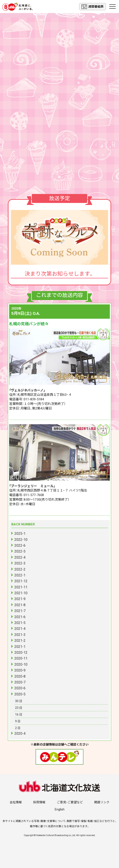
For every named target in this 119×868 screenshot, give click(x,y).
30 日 (19, 701)
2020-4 (20, 734)
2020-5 (20, 694)
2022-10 (21, 540)
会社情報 (16, 802)
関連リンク (102, 802)
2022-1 (20, 575)
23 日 (19, 708)
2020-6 (20, 688)
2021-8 (20, 605)
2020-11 (21, 658)
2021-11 (21, 587)
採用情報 (39, 802)
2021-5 (20, 623)
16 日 (19, 715)
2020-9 (20, 670)
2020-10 (21, 664)
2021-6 (20, 617)
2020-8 (20, 676)
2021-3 (20, 635)
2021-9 (20, 599)
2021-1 (20, 647)
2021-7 (20, 611)
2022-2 (20, 569)
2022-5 (20, 551)
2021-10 (21, 593)
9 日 (18, 721)
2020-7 (20, 682)
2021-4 (20, 629)
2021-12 (21, 581)
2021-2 (20, 641)
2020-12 (21, 653)
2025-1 (20, 534)
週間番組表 (93, 7)
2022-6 (20, 545)
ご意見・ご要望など (70, 802)
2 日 (18, 728)
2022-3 (20, 563)
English (60, 809)
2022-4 (20, 557)
